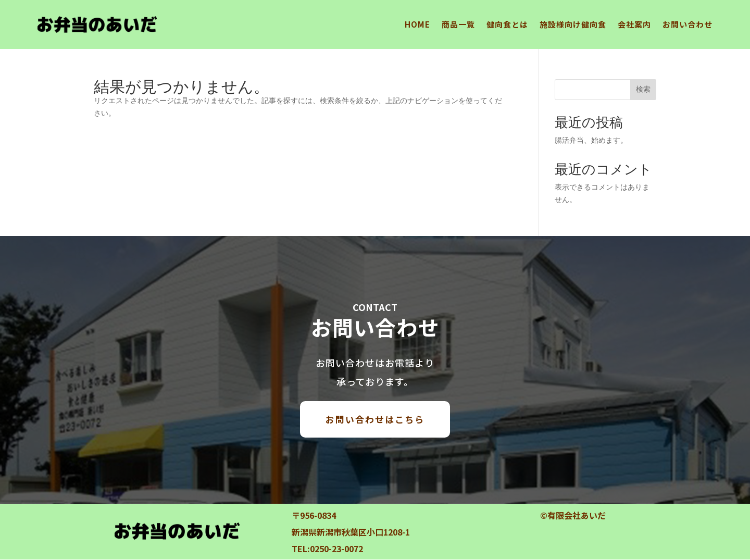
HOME (417, 24)
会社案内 (634, 24)
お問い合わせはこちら (375, 419)
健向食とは (507, 24)
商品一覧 (458, 24)
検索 (643, 89)
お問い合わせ (687, 24)
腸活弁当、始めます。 (591, 140)
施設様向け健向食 (573, 24)
